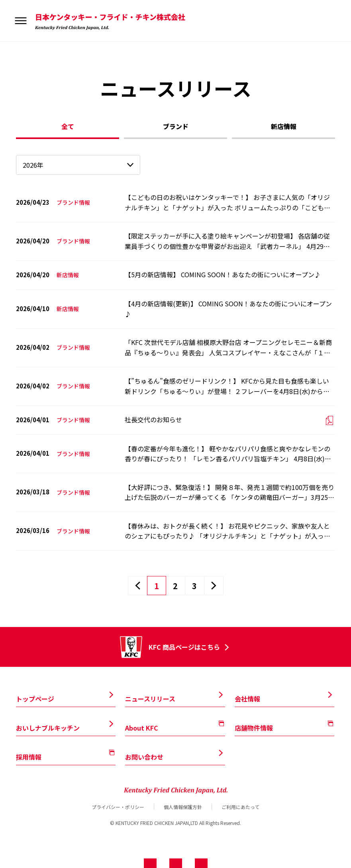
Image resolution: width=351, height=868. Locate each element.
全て (68, 126)
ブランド (176, 126)
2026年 (33, 165)
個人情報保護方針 (183, 807)
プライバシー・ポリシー (118, 807)
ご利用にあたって (240, 807)
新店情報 (284, 126)
